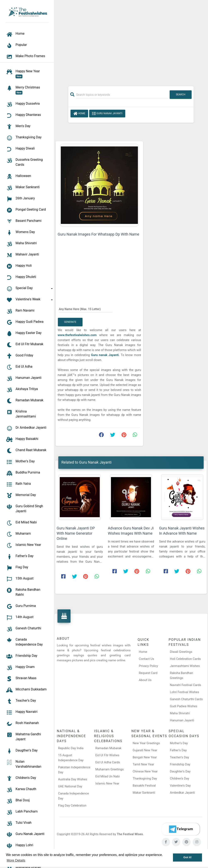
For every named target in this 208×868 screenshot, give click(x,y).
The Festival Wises (130, 834)
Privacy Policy (148, 666)
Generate (70, 322)
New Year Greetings (146, 743)
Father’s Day (178, 750)
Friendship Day (180, 764)
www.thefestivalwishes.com (77, 335)
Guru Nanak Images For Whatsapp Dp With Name (98, 234)
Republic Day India (71, 748)
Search (181, 95)
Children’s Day (179, 778)
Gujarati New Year (145, 750)
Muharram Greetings (110, 769)
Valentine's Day (180, 786)
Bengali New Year (145, 757)
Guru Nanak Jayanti (107, 114)
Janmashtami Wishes (185, 666)
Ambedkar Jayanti (182, 793)
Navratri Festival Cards (185, 685)
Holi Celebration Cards (185, 659)
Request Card (148, 673)
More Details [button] (16, 860)
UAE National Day (70, 786)
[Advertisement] (131, 41)
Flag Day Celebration (72, 805)
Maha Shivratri (180, 713)
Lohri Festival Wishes (184, 692)
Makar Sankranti (144, 793)
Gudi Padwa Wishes (184, 706)
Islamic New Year (107, 783)
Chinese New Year (145, 771)
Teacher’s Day (179, 757)
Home (79, 114)
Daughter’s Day (180, 771)
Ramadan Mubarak (108, 748)
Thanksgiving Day (145, 778)
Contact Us (146, 659)
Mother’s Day (179, 743)
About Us (145, 680)
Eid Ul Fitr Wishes (107, 755)
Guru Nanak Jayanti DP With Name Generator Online (76, 533)
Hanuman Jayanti (182, 720)
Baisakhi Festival (144, 786)
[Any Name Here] (86, 309)
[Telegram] (181, 829)
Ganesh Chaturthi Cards (186, 699)
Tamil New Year (144, 764)
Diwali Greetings (181, 652)
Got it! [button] (187, 857)
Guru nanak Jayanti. (105, 355)
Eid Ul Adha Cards (108, 762)
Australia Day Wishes (73, 779)
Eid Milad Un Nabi (108, 776)
